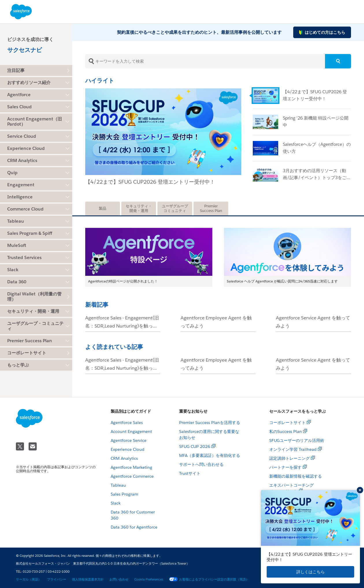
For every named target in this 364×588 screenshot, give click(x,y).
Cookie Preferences (149, 579)
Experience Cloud (128, 449)
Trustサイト (190, 473)
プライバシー (57, 579)
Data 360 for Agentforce (134, 527)
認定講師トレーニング (289, 458)
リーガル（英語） (29, 579)
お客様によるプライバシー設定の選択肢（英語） (209, 579)
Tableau (118, 485)
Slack (116, 503)
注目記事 (16, 70)
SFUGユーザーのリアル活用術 (297, 440)
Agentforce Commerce (132, 476)
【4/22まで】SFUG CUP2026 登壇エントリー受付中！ (150, 182)
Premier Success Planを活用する (210, 423)
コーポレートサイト (27, 353)
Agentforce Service (129, 440)
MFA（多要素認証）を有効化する (210, 455)
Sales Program (124, 494)
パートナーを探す (285, 467)
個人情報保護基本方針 (88, 579)
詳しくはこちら (311, 572)
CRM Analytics (124, 458)
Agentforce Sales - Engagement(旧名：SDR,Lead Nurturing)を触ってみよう (122, 326)
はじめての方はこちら (322, 32)
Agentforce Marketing (131, 467)
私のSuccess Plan (286, 431)
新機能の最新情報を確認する (296, 476)
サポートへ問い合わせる (201, 464)
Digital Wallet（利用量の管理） (34, 296)
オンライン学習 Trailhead (293, 449)
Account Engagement (131, 431)
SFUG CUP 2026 (195, 446)
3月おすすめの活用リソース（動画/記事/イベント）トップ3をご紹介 (317, 177)
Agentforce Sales (127, 423)
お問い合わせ (119, 579)
